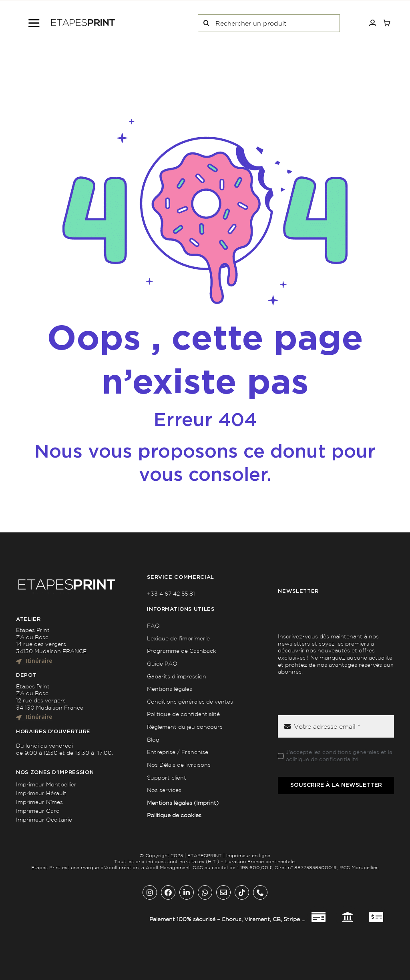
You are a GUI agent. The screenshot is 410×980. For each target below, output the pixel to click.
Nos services (164, 790)
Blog (153, 740)
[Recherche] (207, 23)
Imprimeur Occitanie (44, 820)
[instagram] (150, 892)
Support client (167, 778)
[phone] (260, 892)
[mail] (223, 892)
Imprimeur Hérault (41, 793)
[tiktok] (242, 892)
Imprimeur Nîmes (39, 802)
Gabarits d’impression (177, 676)
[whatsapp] (205, 892)
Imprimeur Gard (38, 811)
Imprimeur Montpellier (46, 784)
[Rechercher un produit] (269, 23)
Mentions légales (170, 689)
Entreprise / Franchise (178, 752)
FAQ (153, 626)
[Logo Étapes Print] (83, 22)
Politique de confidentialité (183, 714)
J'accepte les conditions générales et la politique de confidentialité (339, 756)
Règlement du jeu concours (185, 727)
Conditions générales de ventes (190, 702)
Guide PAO (162, 664)
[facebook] (168, 892)
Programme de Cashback (182, 651)
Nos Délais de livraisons (179, 765)
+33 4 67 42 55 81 (171, 594)
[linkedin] (187, 892)
